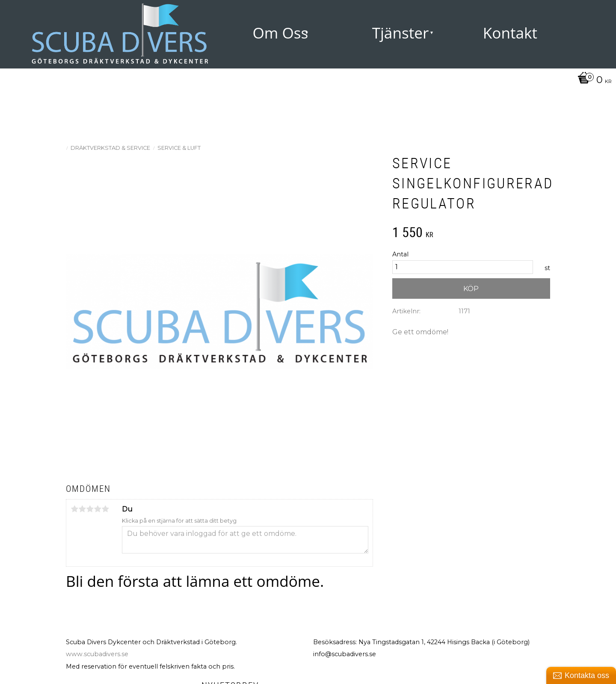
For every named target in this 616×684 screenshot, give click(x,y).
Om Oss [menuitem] (280, 33)
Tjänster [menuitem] (401, 33)
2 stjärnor (82, 509)
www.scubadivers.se (97, 654)
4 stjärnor (98, 509)
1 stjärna (74, 509)
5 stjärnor (105, 509)
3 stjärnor (90, 509)
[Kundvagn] (592, 80)
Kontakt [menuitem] (510, 33)
